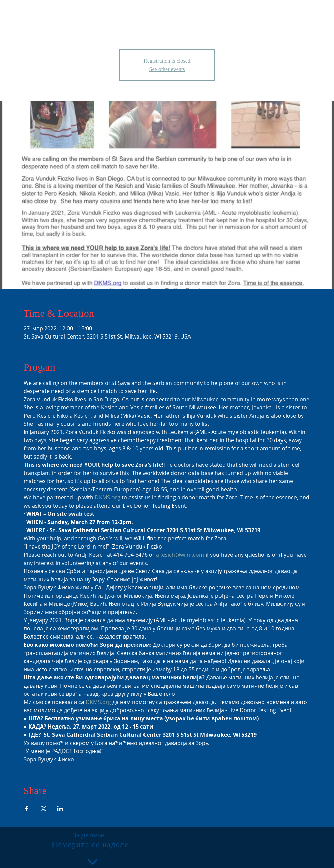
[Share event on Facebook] (27, 809)
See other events (167, 69)
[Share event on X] (43, 809)
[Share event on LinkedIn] (60, 809)
